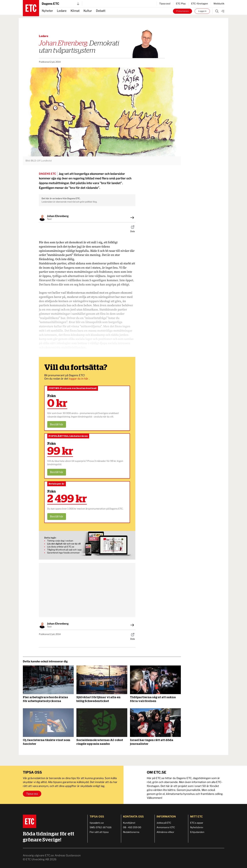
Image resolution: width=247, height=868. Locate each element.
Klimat (75, 11)
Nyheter (47, 11)
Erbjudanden (197, 832)
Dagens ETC (60, 4)
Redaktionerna (131, 832)
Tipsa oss (32, 794)
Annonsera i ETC (166, 827)
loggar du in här (79, 379)
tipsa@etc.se (97, 823)
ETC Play (181, 4)
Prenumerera (182, 11)
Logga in (202, 11)
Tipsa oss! (165, 4)
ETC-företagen (200, 4)
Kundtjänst (129, 823)
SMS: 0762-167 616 (101, 827)
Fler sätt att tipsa (99, 832)
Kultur (88, 11)
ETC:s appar (197, 823)
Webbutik (219, 4)
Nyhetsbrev (197, 827)
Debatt (101, 11)
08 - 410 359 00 (132, 827)
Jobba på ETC (164, 823)
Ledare (62, 11)
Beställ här (57, 424)
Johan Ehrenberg (58, 216)
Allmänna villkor (165, 832)
